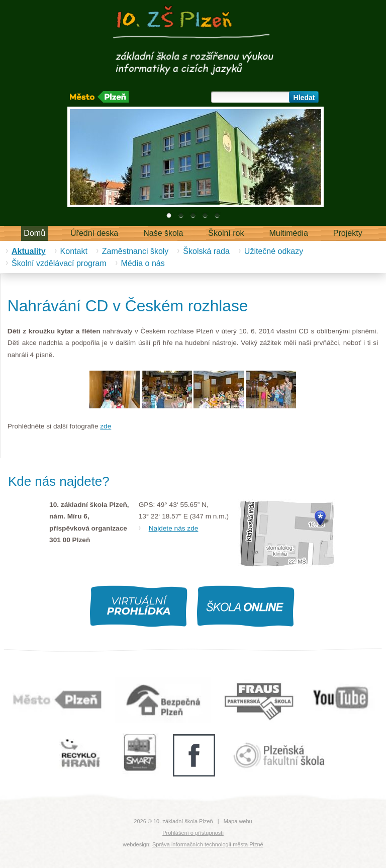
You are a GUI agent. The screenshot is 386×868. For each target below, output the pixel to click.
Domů (34, 233)
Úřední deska (94, 233)
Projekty (348, 233)
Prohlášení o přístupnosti (193, 833)
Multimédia (289, 233)
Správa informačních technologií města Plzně (208, 844)
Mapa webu (238, 821)
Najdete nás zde (174, 528)
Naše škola (163, 233)
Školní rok (226, 233)
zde (106, 426)
